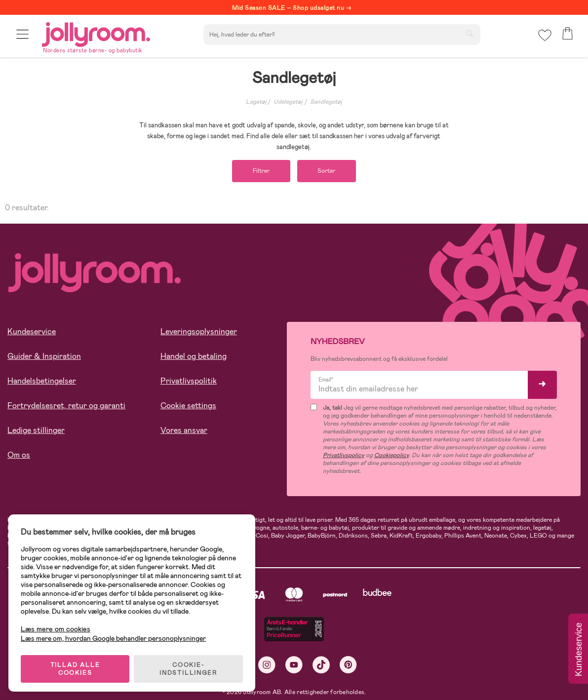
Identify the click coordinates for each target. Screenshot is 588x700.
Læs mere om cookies (57, 627)
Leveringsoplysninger (199, 332)
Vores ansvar (184, 431)
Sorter (328, 171)
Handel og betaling (194, 357)
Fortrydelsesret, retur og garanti (66, 406)
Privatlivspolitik (189, 381)
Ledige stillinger (36, 431)
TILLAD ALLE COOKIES (77, 666)
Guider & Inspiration (44, 357)
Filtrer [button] (260, 171)
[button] (23, 36)
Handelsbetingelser (42, 381)
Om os (19, 455)
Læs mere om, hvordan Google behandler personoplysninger (115, 636)
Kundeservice (32, 332)
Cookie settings (188, 406)
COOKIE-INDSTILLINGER (190, 666)
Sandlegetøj (326, 102)
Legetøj (256, 102)
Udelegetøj (288, 102)
